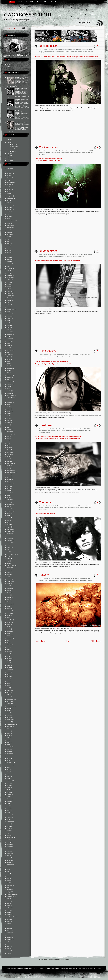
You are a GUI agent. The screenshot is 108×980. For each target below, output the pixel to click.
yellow (9, 949)
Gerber (9, 450)
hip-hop (9, 513)
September (14, 147)
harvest (9, 491)
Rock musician (48, 46)
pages (9, 677)
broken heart (10, 255)
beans (9, 207)
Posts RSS (30, 2)
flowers (9, 423)
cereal (9, 282)
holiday (9, 518)
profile (9, 731)
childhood (9, 291)
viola (8, 899)
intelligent (9, 543)
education (9, 384)
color (8, 330)
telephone (9, 865)
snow (8, 819)
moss (8, 627)
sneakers (9, 817)
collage (9, 327)
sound (9, 824)
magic (8, 595)
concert (9, 332)
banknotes (10, 205)
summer (9, 847)
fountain (9, 432)
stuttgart (9, 844)
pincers (9, 708)
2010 (10, 160)
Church (9, 298)
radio (8, 738)
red (8, 745)
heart (8, 506)
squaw (9, 828)
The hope (45, 502)
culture (9, 346)
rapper (9, 742)
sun (8, 849)
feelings (9, 411)
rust (8, 769)
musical (9, 636)
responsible (10, 754)
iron (8, 545)
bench (9, 216)
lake (8, 563)
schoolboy (10, 781)
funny (8, 443)
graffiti (9, 461)
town (8, 876)
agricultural (10, 173)
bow (8, 237)
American (9, 178)
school (9, 779)
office (8, 654)
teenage (9, 860)
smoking (9, 815)
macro (9, 593)
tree (8, 878)
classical (9, 307)
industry (9, 534)
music (8, 633)
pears (8, 686)
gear (8, 445)
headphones (10, 500)
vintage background (12, 894)
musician (9, 638)
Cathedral (9, 275)
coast (8, 321)
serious (9, 792)
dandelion (9, 350)
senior (9, 785)
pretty (8, 729)
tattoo (8, 858)
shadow (9, 794)
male (8, 599)
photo (8, 697)
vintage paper (10, 896)
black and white (11, 221)
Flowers (44, 575)
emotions (9, 393)
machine (9, 590)
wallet (8, 905)
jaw (8, 550)
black (8, 219)
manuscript (10, 604)
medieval (9, 611)
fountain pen (10, 434)
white (8, 924)
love (8, 586)
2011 (10, 158)
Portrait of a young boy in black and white (22, 89)
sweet (8, 851)
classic (9, 305)
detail (8, 364)
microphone (10, 620)
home (8, 64)
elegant (9, 386)
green (8, 468)
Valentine (9, 890)
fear (8, 407)
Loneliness (46, 425)
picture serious (11, 706)
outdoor (9, 672)
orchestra (9, 667)
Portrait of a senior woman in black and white (22, 78)
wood (8, 935)
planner (9, 715)
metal (8, 618)
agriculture (10, 175)
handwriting (10, 484)
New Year (9, 645)
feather (9, 409)
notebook (9, 652)
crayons (9, 341)
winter (8, 928)
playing (9, 717)
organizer (9, 670)
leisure (9, 572)
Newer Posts (40, 641)
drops (8, 380)
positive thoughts (11, 724)
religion (9, 751)
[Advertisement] (52, 129)
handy (9, 486)
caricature (9, 268)
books (8, 232)
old (8, 656)
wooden (9, 937)
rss (90, 23)
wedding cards (11, 917)
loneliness (9, 581)
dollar (8, 370)
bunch (9, 262)
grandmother (10, 463)
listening (9, 579)
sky (8, 803)
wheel (8, 921)
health (9, 502)
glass (8, 459)
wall (8, 903)
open (8, 663)
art (8, 187)
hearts (9, 509)
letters (9, 575)
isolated (9, 547)
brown (9, 257)
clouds (9, 318)
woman (9, 933)
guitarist (9, 479)
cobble (9, 323)
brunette (9, 259)
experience (10, 402)
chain (8, 284)
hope (8, 520)
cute (8, 348)
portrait (9, 722)
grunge (9, 475)
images (9, 531)
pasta (8, 683)
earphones (10, 382)
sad (8, 774)
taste (8, 856)
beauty (9, 212)
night (8, 647)
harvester (9, 493)
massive (9, 609)
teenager (9, 862)
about (8, 67)
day (8, 352)
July (13, 149)
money (9, 624)
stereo (9, 835)
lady (8, 561)
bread (8, 246)
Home (12, 2)
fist (8, 416)
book (8, 230)
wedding (9, 915)
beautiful (9, 209)
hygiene (9, 527)
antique (9, 185)
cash (8, 271)
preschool (9, 726)
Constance (10, 334)
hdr (8, 497)
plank (8, 713)
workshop (9, 940)
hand (8, 482)
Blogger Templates (59, 968)
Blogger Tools (89, 968)
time (8, 869)
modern (9, 622)
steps (8, 833)
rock (8, 760)
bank (8, 203)
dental (9, 357)
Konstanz (9, 559)
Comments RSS (42, 2)
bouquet (9, 234)
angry (8, 180)
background (10, 196)
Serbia (9, 790)
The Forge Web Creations (48, 968)
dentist (9, 359)
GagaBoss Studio (28, 15)
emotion (9, 391)
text (8, 867)
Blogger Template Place (72, 968)
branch (9, 244)
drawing (9, 377)
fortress (9, 429)
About (20, 2)
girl (8, 457)
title (8, 871)
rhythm (9, 758)
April (13, 151)
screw (8, 783)
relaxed (9, 749)
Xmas (8, 946)
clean (8, 312)
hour (8, 522)
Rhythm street (48, 251)
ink (8, 536)
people (9, 690)
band (8, 200)
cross (8, 343)
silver (8, 797)
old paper (9, 658)
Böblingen (9, 225)
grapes (9, 466)
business (9, 264)
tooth (8, 874)
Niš (8, 649)
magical (9, 597)
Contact (53, 2)
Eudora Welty (10, 398)
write (8, 942)
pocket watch (10, 720)
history (9, 516)
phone (9, 695)
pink (8, 711)
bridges (9, 253)
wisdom (9, 930)
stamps (9, 831)
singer (9, 801)
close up (9, 314)
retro (8, 756)
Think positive (48, 351)
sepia (8, 788)
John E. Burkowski (12, 554)
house (9, 525)
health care (10, 504)
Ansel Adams (10, 182)
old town (9, 661)
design (9, 361)
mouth (9, 629)
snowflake (9, 822)
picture (9, 704)
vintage (9, 892)
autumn (9, 194)
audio (8, 191)
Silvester (9, 799)
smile (8, 808)
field (8, 414)
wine (8, 926)
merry (8, 615)
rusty (8, 772)
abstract (9, 169)
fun (8, 441)
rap (8, 740)
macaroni (9, 588)
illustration (10, 529)
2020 (10, 140)
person (9, 692)
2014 (10, 142)
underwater (10, 885)
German (9, 452)
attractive (9, 189)
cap (8, 266)
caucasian (10, 278)
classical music (11, 309)
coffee (9, 325)
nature (9, 643)
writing (9, 944)
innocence (10, 538)
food (8, 425)
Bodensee (10, 228)
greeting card (10, 470)
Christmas (10, 296)
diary (8, 366)
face (8, 404)
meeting (9, 613)
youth (8, 953)
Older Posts (96, 641)
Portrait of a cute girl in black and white (21, 123)
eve (8, 400)
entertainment (10, 395)
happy (9, 488)
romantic (9, 765)
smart (8, 806)
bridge (9, 250)
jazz (8, 552)
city (8, 302)
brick (8, 248)
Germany (9, 454)
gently (8, 448)
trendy (9, 881)
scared (9, 776)
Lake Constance (11, 565)
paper (8, 679)
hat (8, 495)
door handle (10, 375)
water (8, 912)
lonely (8, 584)
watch (8, 910)
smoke (9, 813)
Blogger (101, 968)
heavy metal (10, 511)
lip (8, 577)
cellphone (9, 280)
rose (8, 767)
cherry (9, 287)
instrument (10, 540)
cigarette (9, 300)
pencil (8, 688)
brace (8, 241)
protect (9, 733)
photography (10, 699)
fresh (8, 436)
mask (8, 606)
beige (8, 214)
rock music (10, 763)
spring (9, 826)
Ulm (8, 883)
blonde (9, 223)
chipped (9, 293)
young (9, 951)
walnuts (9, 908)
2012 (10, 156)
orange (9, 665)
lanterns (9, 568)
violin (8, 901)
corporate (9, 339)
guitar (8, 477)
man (8, 602)
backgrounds (10, 198)
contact (9, 69)
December (14, 144)
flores (8, 418)
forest (8, 427)
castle (8, 273)
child (8, 289)
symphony (10, 853)
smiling (9, 810)
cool (8, 336)
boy (8, 239)
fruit (8, 438)
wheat (8, 919)
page (8, 674)
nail (8, 640)
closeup (9, 316)
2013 (10, 153)
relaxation (9, 747)
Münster (9, 631)
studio (8, 842)
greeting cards (11, 472)
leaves (9, 570)
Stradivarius (10, 837)
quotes (9, 735)
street (8, 840)
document (9, 368)
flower (8, 420)
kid (8, 556)
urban (8, 887)
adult (8, 171)
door (8, 373)
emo (8, 389)
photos (9, 701)
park (8, 681)
